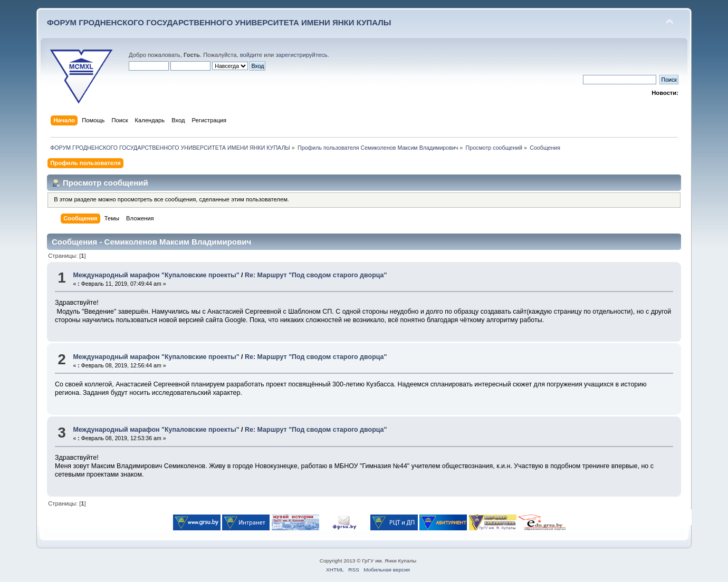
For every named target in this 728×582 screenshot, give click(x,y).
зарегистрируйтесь (301, 55)
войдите (251, 55)
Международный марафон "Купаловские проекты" (156, 275)
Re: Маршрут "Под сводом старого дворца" (316, 275)
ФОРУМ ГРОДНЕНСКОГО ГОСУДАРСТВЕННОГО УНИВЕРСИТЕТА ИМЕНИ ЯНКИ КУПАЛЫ (219, 22)
